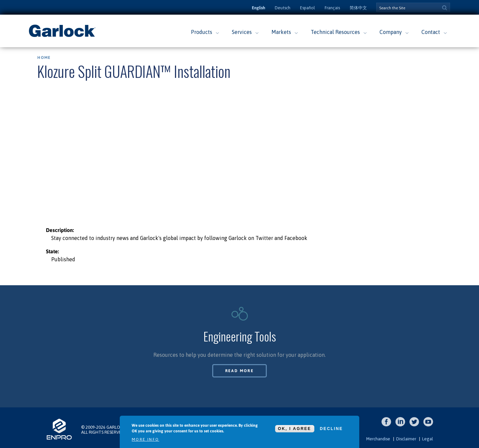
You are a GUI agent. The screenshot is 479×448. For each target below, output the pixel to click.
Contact (431, 32)
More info (146, 439)
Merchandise (378, 439)
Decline (331, 429)
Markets (281, 32)
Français (332, 8)
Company (391, 32)
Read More (240, 371)
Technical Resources (335, 32)
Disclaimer (406, 439)
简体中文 (358, 8)
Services (242, 32)
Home (44, 58)
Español (308, 8)
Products (202, 32)
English (258, 8)
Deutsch (283, 8)
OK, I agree (295, 429)
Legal (428, 439)
